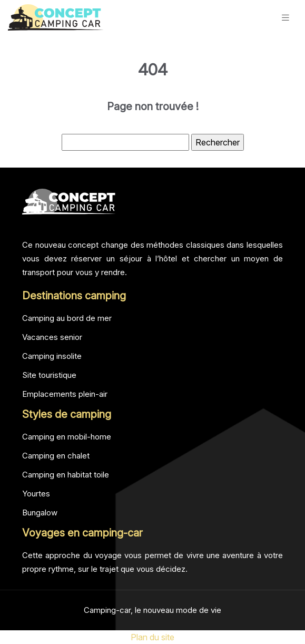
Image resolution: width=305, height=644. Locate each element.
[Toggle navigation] (286, 18)
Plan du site (152, 637)
